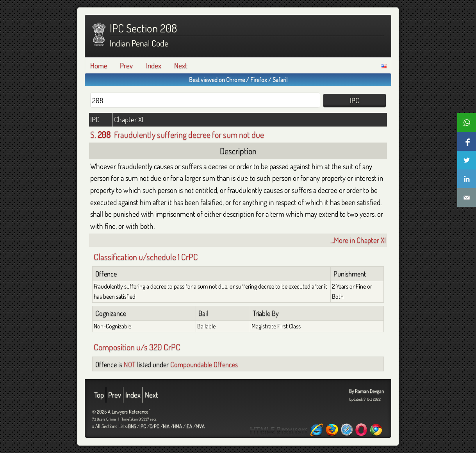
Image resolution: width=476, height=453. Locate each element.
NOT (130, 364)
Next (181, 65)
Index (154, 65)
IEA (189, 426)
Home (99, 65)
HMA (177, 426)
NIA (166, 426)
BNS (132, 426)
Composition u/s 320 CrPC (137, 347)
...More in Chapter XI (358, 240)
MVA (200, 426)
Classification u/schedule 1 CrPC (146, 257)
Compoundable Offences (204, 364)
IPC (143, 426)
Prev (126, 65)
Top (99, 395)
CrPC (154, 426)
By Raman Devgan (366, 391)
